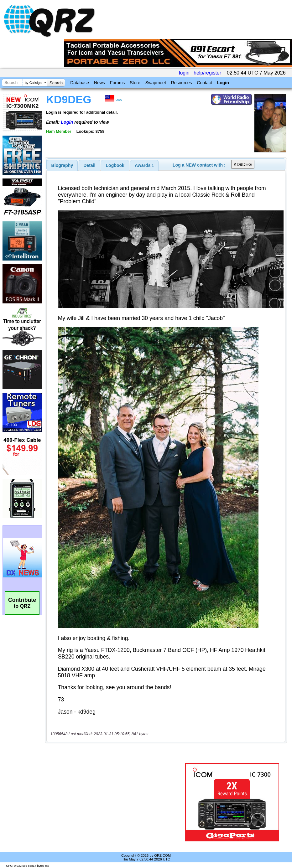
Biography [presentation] (62, 165)
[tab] (62, 165)
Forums (117, 83)
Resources (182, 83)
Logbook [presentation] (115, 165)
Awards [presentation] (144, 165)
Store (135, 83)
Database (80, 83)
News (99, 83)
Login (223, 83)
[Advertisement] (116, 802)
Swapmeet (156, 83)
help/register (207, 73)
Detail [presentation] (89, 165)
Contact (204, 83)
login (184, 73)
